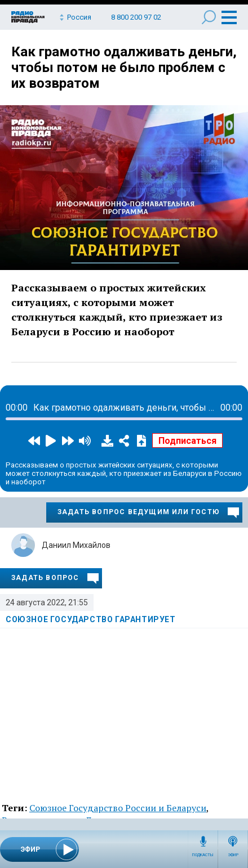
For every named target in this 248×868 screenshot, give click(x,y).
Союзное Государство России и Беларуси (118, 808)
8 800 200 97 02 (136, 17)
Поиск (209, 17)
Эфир (233, 855)
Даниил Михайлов (76, 545)
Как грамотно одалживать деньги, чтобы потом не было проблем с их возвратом (124, 68)
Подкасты (203, 855)
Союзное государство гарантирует (91, 619)
